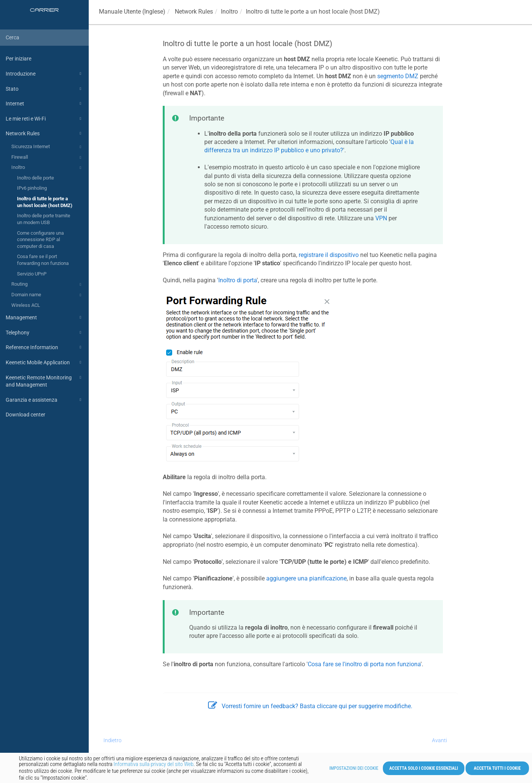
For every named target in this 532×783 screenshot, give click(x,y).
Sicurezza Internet (47, 147)
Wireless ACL (26, 305)
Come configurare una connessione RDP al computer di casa (40, 240)
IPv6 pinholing (32, 188)
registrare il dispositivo (329, 255)
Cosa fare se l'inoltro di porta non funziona (364, 664)
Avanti (439, 740)
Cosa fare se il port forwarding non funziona (43, 260)
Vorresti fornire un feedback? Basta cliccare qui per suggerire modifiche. (310, 706)
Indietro (113, 740)
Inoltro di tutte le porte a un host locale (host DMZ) (45, 202)
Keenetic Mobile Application (45, 362)
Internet (45, 104)
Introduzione (45, 74)
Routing (47, 285)
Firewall (47, 158)
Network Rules (45, 133)
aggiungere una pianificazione (306, 578)
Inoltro (47, 168)
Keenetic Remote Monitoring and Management (45, 381)
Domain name (47, 295)
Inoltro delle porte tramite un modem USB (44, 219)
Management (45, 317)
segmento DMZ (398, 76)
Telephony (45, 333)
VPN (381, 218)
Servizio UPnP (32, 274)
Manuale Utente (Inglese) (132, 12)
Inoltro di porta (237, 280)
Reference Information (45, 347)
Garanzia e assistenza (45, 400)
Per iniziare (19, 59)
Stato (45, 89)
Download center (25, 415)
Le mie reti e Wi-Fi (45, 119)
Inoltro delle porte (35, 178)
